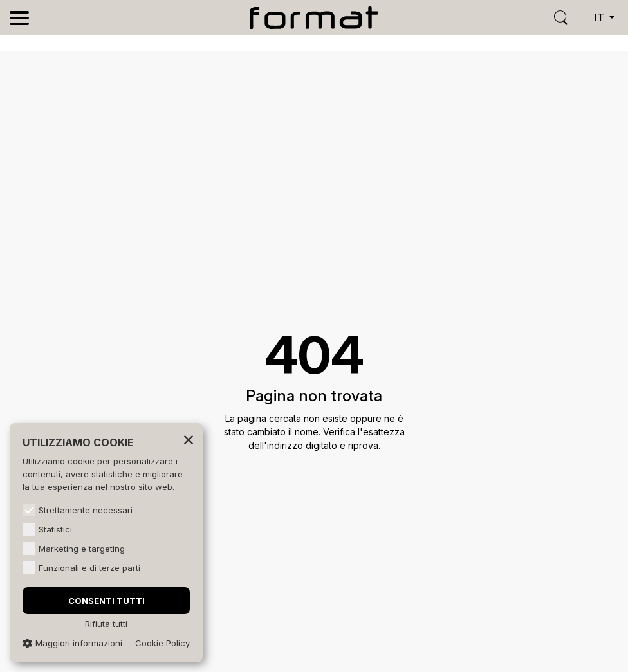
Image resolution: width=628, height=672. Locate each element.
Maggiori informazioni (72, 643)
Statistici (47, 529)
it (600, 17)
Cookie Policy (162, 643)
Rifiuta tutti (106, 624)
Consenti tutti (106, 601)
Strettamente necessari (78, 510)
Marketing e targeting (74, 549)
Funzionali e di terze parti (81, 568)
